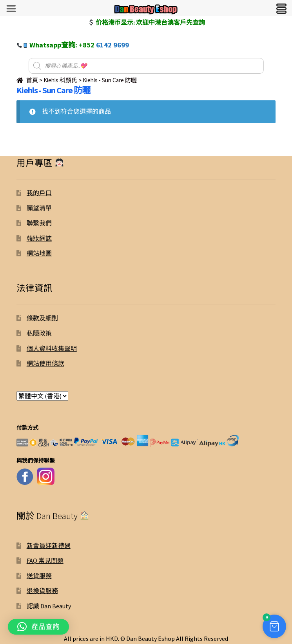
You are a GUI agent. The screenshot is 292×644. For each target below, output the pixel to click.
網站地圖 (39, 253)
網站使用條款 (45, 363)
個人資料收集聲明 (52, 348)
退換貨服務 (42, 591)
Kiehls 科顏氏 (60, 80)
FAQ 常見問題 (45, 561)
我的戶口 (39, 193)
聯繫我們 (39, 223)
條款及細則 (42, 318)
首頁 (32, 80)
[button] (38, 627)
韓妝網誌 (39, 238)
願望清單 (39, 208)
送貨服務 (39, 576)
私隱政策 (39, 333)
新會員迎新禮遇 (49, 546)
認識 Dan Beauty (49, 606)
